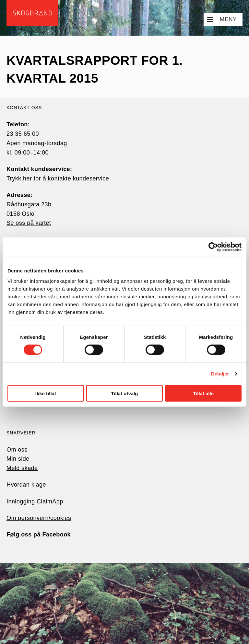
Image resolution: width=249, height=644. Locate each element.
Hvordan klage (26, 485)
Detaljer (220, 374)
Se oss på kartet (29, 223)
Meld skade (22, 468)
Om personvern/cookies (39, 518)
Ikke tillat (46, 393)
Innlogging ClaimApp (35, 501)
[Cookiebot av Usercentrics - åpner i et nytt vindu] (213, 247)
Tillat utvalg (124, 393)
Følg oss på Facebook (39, 535)
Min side (18, 459)
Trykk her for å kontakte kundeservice (58, 178)
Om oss (17, 450)
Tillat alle (203, 393)
